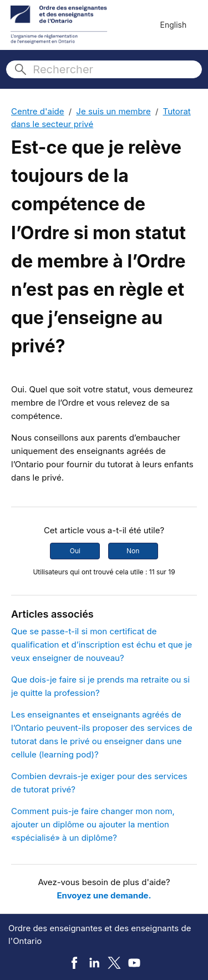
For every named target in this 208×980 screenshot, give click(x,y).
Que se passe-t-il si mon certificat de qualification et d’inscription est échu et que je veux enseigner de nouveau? (102, 645)
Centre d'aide (38, 111)
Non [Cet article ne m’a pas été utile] (133, 551)
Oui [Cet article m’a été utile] (75, 551)
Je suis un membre (113, 111)
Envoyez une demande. (104, 895)
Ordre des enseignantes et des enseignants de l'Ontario (100, 934)
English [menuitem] (174, 25)
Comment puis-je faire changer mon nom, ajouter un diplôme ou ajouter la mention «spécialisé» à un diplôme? (93, 824)
